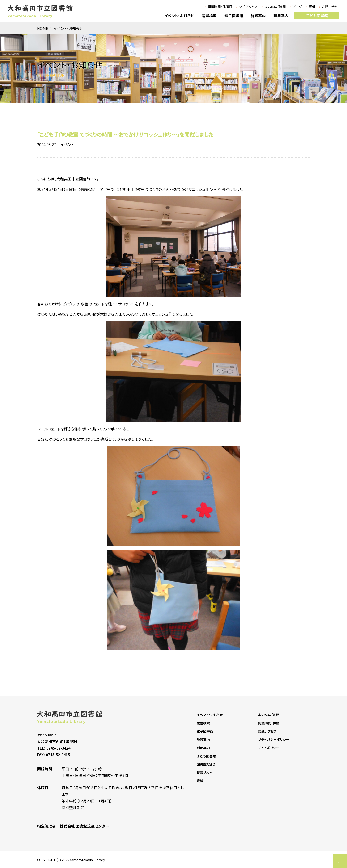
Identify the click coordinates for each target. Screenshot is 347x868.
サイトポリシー (269, 748)
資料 (312, 7)
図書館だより (206, 764)
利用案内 (281, 16)
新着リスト (204, 772)
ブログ (297, 7)
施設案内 (258, 16)
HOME (42, 28)
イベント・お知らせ (179, 16)
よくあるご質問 (275, 7)
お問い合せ (330, 7)
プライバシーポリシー (274, 739)
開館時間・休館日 (220, 7)
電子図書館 (234, 16)
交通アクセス (248, 7)
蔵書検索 (209, 16)
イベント (67, 144)
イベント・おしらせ (210, 715)
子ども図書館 (317, 16)
